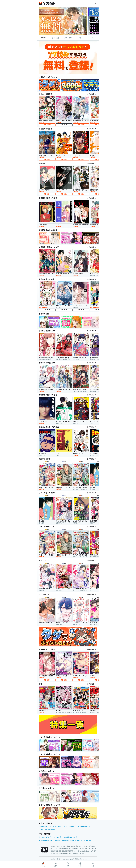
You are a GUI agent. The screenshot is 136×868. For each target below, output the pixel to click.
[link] (50, 85)
